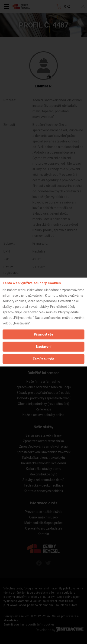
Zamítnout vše (43, 359)
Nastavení (44, 347)
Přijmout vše (43, 334)
